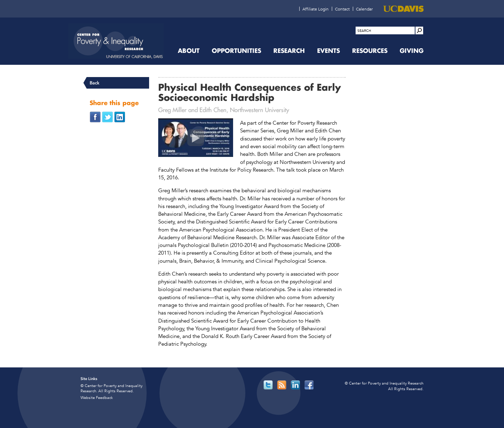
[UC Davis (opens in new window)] (403, 9)
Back (94, 83)
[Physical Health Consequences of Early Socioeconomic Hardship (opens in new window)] (196, 138)
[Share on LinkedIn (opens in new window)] (120, 116)
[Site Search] (419, 30)
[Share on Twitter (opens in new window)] (107, 116)
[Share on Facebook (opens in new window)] (95, 116)
